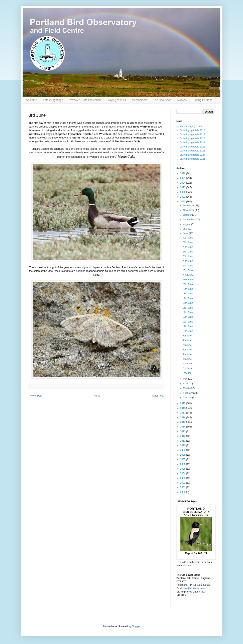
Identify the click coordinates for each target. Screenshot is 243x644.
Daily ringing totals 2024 (192, 155)
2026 (183, 173)
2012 (183, 436)
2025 (183, 178)
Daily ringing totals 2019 (192, 135)
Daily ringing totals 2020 (192, 138)
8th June (187, 340)
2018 (183, 408)
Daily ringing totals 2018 (192, 130)
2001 (183, 487)
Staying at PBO (116, 100)
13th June (188, 317)
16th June (188, 303)
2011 (183, 441)
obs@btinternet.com (194, 588)
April (186, 384)
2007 (183, 459)
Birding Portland (203, 100)
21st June (188, 280)
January (188, 398)
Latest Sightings (53, 100)
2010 (183, 445)
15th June (188, 308)
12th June (188, 322)
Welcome (31, 100)
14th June (188, 312)
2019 (183, 403)
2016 (183, 417)
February (188, 393)
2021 (183, 197)
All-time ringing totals (191, 126)
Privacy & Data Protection (85, 100)
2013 (183, 431)
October (188, 215)
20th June (188, 284)
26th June (188, 256)
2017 (183, 413)
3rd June (187, 364)
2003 (183, 478)
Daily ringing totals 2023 (192, 151)
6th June (187, 350)
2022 (183, 192)
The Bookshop (162, 100)
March (187, 388)
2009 (183, 450)
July (186, 229)
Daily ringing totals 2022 (192, 147)
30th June (188, 238)
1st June (187, 373)
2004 (183, 473)
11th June (188, 326)
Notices (182, 100)
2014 (183, 427)
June (186, 233)
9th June (187, 336)
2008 (183, 455)
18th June (188, 294)
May (186, 379)
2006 (183, 464)
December (189, 206)
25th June (188, 261)
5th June (187, 354)
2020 (183, 202)
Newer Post (36, 396)
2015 (183, 422)
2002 (183, 483)
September (189, 220)
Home (97, 396)
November (189, 210)
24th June (188, 266)
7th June (187, 345)
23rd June (188, 270)
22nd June (188, 275)
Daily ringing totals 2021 (192, 142)
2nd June (187, 368)
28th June (188, 247)
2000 (183, 492)
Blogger (136, 626)
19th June (188, 289)
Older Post (158, 396)
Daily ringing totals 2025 (192, 159)
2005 (183, 469)
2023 (183, 187)
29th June (188, 242)
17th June (188, 298)
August (187, 224)
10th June (188, 331)
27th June (188, 252)
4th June (187, 359)
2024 (183, 183)
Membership (140, 100)
